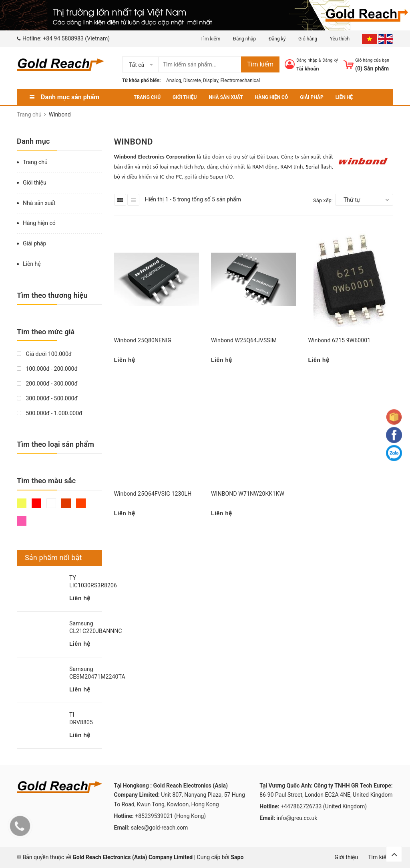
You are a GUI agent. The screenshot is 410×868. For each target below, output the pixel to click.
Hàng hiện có (272, 97)
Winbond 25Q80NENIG (143, 340)
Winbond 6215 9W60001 (340, 340)
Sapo (237, 857)
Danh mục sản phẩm (70, 97)
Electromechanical (240, 80)
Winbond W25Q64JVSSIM (244, 340)
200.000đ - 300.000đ (47, 384)
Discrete (192, 80)
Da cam (81, 503)
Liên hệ (344, 97)
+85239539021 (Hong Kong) (170, 816)
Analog (174, 80)
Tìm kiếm (211, 39)
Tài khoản (308, 69)
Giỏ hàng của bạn (372, 60)
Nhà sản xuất (226, 97)
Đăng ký (277, 39)
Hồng (22, 521)
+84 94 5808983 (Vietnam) (76, 38)
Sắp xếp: (323, 200)
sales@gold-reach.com (159, 828)
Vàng (22, 503)
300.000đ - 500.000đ (47, 398)
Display (211, 80)
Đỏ (36, 503)
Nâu (66, 503)
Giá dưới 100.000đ (44, 354)
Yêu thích (340, 39)
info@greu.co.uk (297, 818)
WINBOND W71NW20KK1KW (248, 494)
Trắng (51, 503)
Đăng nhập (244, 39)
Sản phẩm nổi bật (53, 558)
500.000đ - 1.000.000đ (49, 413)
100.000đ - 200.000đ (47, 369)
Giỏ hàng (308, 39)
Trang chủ (147, 97)
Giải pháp (312, 97)
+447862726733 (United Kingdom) (324, 806)
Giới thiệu (185, 97)
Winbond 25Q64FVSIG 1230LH (153, 494)
